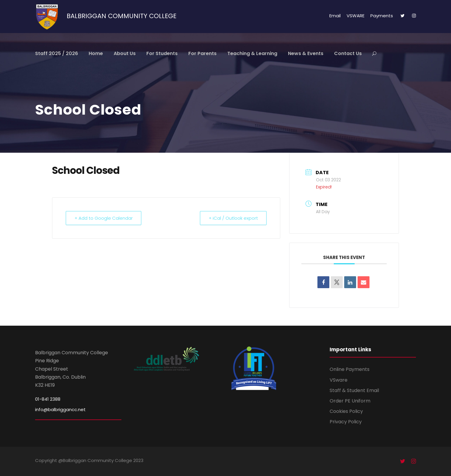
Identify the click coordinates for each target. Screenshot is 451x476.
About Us (125, 53)
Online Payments (350, 369)
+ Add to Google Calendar (104, 218)
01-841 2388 (48, 399)
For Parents (202, 53)
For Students (162, 53)
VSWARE (356, 16)
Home (96, 53)
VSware (339, 380)
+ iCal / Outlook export (233, 218)
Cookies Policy (346, 411)
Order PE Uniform (350, 401)
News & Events (306, 53)
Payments (382, 16)
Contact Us (348, 53)
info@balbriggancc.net (60, 409)
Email (335, 16)
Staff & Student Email (354, 390)
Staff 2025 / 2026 (57, 53)
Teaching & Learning (252, 53)
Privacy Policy (346, 422)
